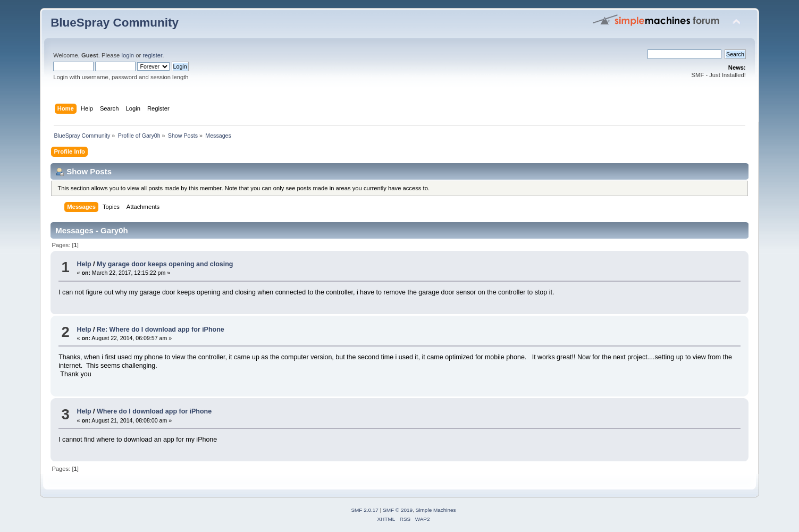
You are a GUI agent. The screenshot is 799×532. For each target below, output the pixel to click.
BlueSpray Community (115, 23)
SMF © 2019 (398, 510)
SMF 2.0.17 (365, 510)
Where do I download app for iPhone (154, 411)
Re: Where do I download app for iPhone (161, 330)
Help (84, 264)
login (128, 55)
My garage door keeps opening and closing (165, 264)
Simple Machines (436, 510)
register (152, 55)
